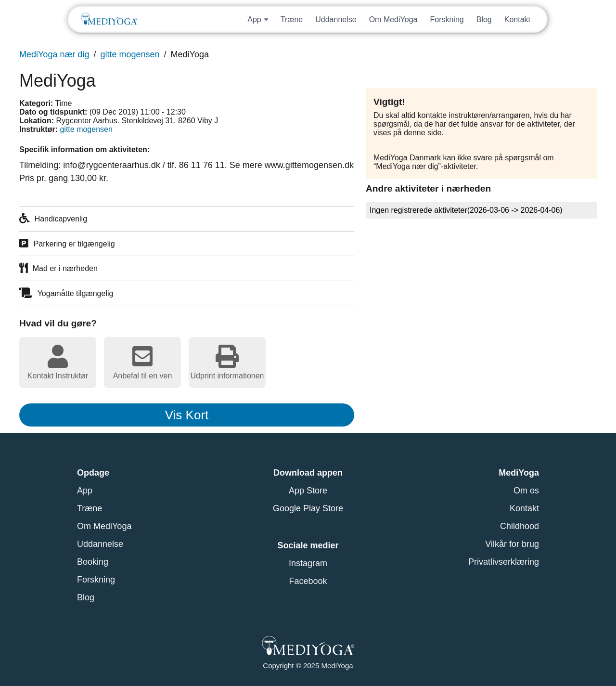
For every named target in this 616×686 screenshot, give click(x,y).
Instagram (308, 563)
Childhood (520, 526)
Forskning (447, 19)
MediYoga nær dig (54, 54)
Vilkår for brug (512, 544)
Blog (484, 19)
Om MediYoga (393, 19)
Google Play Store (308, 508)
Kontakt (517, 19)
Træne (292, 19)
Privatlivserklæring (504, 562)
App (85, 491)
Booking (93, 562)
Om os (526, 491)
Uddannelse (336, 19)
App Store (308, 491)
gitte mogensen (130, 54)
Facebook (308, 581)
